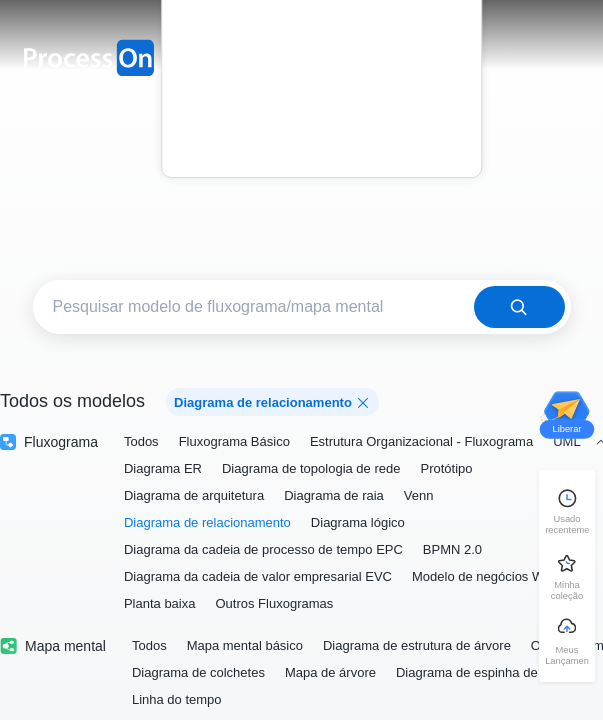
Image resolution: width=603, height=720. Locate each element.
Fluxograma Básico (234, 441)
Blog (321, 99)
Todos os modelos (72, 401)
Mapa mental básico (245, 645)
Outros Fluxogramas (274, 603)
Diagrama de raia (334, 495)
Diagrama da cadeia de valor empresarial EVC (258, 576)
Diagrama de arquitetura (194, 495)
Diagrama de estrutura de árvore (417, 645)
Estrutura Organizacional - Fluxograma (421, 441)
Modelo (322, 43)
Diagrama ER (163, 468)
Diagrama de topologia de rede (311, 468)
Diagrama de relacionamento (207, 522)
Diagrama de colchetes (198, 672)
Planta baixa (160, 603)
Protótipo (446, 468)
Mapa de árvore (330, 672)
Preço (321, 71)
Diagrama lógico (358, 522)
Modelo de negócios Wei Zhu (496, 576)
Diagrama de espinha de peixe (484, 672)
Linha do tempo (177, 699)
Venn (419, 495)
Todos (141, 441)
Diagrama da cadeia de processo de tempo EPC (263, 549)
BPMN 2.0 (452, 549)
